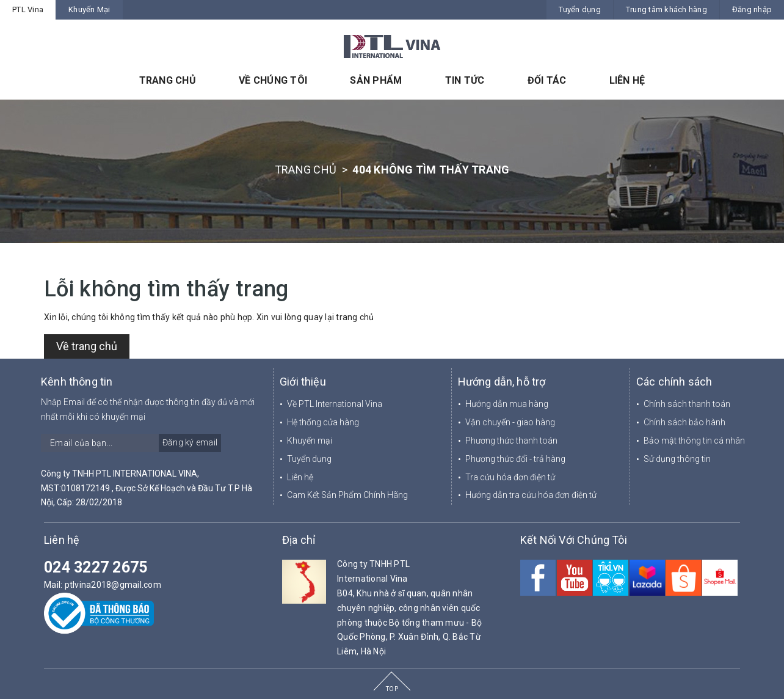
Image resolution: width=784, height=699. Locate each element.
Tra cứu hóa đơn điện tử (510, 477)
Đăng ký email (190, 442)
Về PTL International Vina (335, 404)
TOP (392, 689)
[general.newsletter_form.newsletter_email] (131, 443)
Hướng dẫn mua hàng (507, 404)
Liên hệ (300, 477)
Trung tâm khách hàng (666, 9)
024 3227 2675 (96, 567)
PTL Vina (28, 9)
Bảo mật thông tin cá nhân (694, 441)
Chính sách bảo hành (684, 422)
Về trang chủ (87, 346)
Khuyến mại (310, 441)
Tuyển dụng (580, 9)
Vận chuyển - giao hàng (510, 422)
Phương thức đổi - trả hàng (515, 459)
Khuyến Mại (89, 9)
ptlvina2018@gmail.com (113, 585)
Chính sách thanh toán (687, 404)
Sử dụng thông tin (677, 459)
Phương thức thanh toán (511, 441)
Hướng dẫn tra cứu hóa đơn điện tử (531, 495)
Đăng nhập (752, 9)
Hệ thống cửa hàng (323, 422)
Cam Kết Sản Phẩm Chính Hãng (347, 495)
